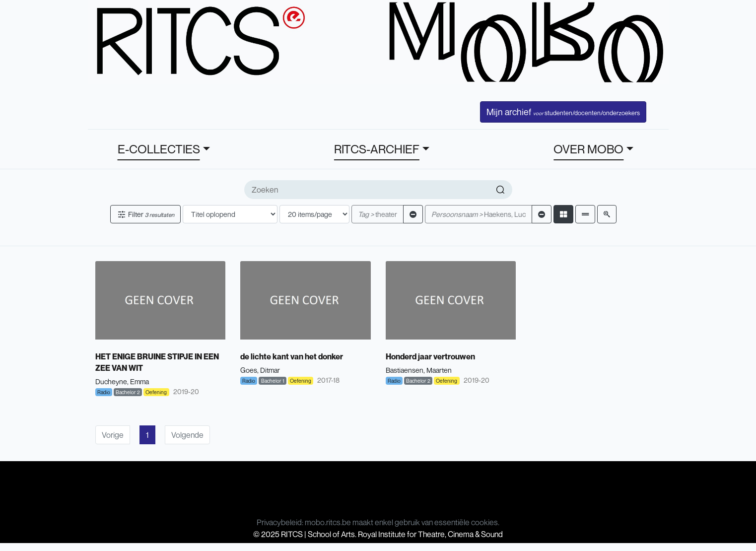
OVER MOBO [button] (588, 149)
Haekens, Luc (479, 214)
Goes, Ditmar (260, 370)
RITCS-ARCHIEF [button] (377, 149)
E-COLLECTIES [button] (159, 149)
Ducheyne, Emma (122, 381)
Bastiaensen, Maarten (419, 370)
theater (378, 214)
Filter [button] (145, 214)
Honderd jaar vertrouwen (430, 356)
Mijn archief (563, 112)
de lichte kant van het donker (292, 356)
